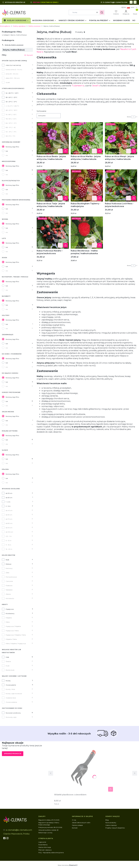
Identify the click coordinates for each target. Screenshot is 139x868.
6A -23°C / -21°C (11, 102)
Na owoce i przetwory (13, 713)
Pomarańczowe (11, 577)
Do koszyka (65, 151)
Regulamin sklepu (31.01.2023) (49, 820)
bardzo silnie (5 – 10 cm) (14, 70)
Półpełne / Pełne (11, 639)
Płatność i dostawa (45, 850)
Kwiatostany (10, 613)
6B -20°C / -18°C (12, 110)
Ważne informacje (45, 847)
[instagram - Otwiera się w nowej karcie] (135, 2)
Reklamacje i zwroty (45, 833)
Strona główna (5, 26)
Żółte (7, 573)
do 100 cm (9, 532)
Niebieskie (9, 590)
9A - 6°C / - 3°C (11, 132)
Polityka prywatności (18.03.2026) (50, 827)
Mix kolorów (10, 598)
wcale (8, 82)
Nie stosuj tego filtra (12, 147)
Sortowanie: (42, 111)
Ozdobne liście (11, 698)
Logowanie (42, 842)
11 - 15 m (8, 545)
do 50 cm (9, 515)
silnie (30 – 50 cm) (12, 74)
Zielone (8, 594)
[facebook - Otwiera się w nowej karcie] (131, 2)
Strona (129, 117)
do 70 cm (9, 519)
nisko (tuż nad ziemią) (13, 65)
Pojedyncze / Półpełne (13, 626)
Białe (7, 560)
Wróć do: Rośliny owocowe (13, 45)
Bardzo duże (10, 670)
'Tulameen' (77, 86)
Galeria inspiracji (111, 825)
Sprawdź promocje (13, 754)
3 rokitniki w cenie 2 (50, 2)
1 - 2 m (8, 502)
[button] (102, 12)
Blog (107, 820)
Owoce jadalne (11, 685)
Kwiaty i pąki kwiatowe (14, 694)
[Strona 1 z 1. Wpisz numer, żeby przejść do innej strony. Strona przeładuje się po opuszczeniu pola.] (133, 117)
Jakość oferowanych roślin (81, 823)
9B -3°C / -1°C (11, 136)
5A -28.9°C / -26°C (12, 93)
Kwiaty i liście (10, 689)
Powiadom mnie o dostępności (100, 245)
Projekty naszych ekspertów (115, 828)
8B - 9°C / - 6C (11, 127)
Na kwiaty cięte (11, 717)
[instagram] (8, 838)
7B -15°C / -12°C (11, 119)
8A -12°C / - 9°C (11, 123)
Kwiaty (8, 681)
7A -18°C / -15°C (11, 115)
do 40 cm (9, 510)
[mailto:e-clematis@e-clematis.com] (114, 2)
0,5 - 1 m (9, 536)
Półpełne (9, 618)
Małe (7, 657)
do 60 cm (9, 498)
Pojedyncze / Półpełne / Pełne (16, 635)
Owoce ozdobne (11, 702)
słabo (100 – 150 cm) (13, 78)
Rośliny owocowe (34, 26)
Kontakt (75, 828)
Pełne (8, 622)
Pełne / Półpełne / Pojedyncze (16, 644)
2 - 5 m (8, 506)
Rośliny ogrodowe (19, 26)
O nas (74, 820)
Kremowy (9, 568)
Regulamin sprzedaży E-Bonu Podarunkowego (49, 824)
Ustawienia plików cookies (48, 830)
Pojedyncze (10, 609)
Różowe (8, 564)
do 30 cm (9, 493)
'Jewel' (95, 86)
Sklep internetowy (67, 865)
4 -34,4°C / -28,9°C (12, 106)
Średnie (8, 661)
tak (7, 151)
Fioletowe (9, 586)
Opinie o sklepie (77, 825)
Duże (8, 666)
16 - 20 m (9, 549)
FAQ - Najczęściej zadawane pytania (51, 853)
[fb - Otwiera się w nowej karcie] (5, 838)
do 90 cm (9, 528)
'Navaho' (124, 49)
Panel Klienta (43, 845)
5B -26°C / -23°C (11, 97)
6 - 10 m (9, 541)
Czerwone (9, 581)
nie (7, 155)
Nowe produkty (111, 823)
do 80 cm (9, 523)
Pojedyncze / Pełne (12, 631)
